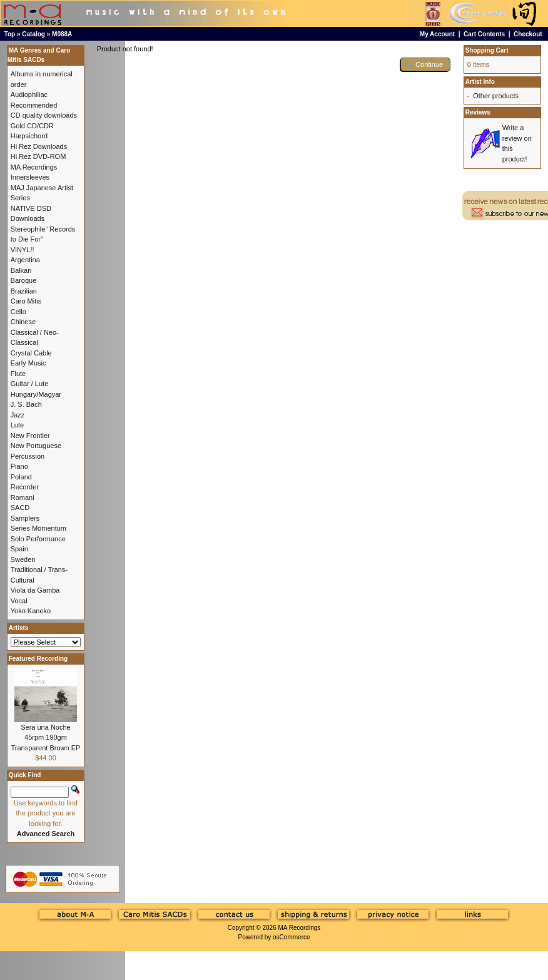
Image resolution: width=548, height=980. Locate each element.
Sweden (23, 559)
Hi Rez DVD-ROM (38, 156)
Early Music (28, 363)
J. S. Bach (26, 404)
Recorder (25, 487)
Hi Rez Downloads (39, 146)
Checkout (528, 34)
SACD (20, 508)
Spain (19, 549)
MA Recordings (299, 928)
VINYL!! (23, 250)
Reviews (478, 112)
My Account (437, 34)
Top (10, 34)
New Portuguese (36, 446)
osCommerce (291, 937)
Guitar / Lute (30, 384)
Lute (17, 425)
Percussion (28, 456)
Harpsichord (29, 136)
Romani (23, 498)
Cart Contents (484, 34)
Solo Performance (38, 539)
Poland (21, 477)
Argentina (25, 260)
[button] (425, 65)
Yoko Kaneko (31, 611)
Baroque (24, 280)
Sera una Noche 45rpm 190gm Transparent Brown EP (46, 738)
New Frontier (30, 436)
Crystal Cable (31, 353)
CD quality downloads (44, 115)
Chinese (23, 322)
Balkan (21, 270)
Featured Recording (38, 659)
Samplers (25, 518)
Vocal (19, 601)
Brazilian (24, 291)
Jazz (18, 415)
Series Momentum (38, 528)
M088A (62, 34)
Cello (18, 312)
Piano (19, 466)
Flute (18, 374)
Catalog (33, 34)
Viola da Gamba (35, 590)
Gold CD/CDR (32, 126)
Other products (496, 96)
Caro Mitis (26, 301)
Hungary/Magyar (36, 394)
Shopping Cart (487, 50)
